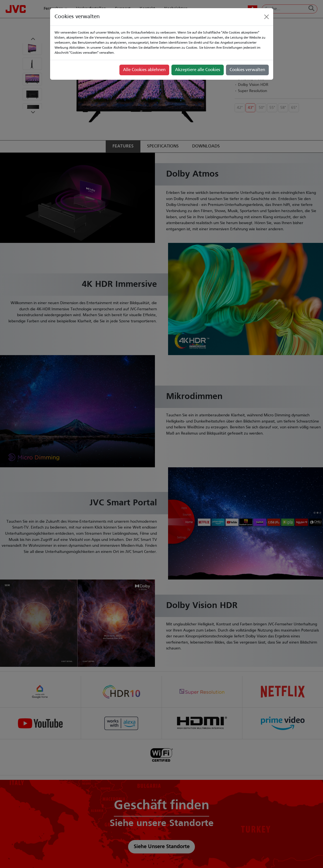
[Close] (267, 17)
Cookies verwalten (247, 70)
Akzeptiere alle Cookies (198, 70)
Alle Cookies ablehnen (144, 70)
